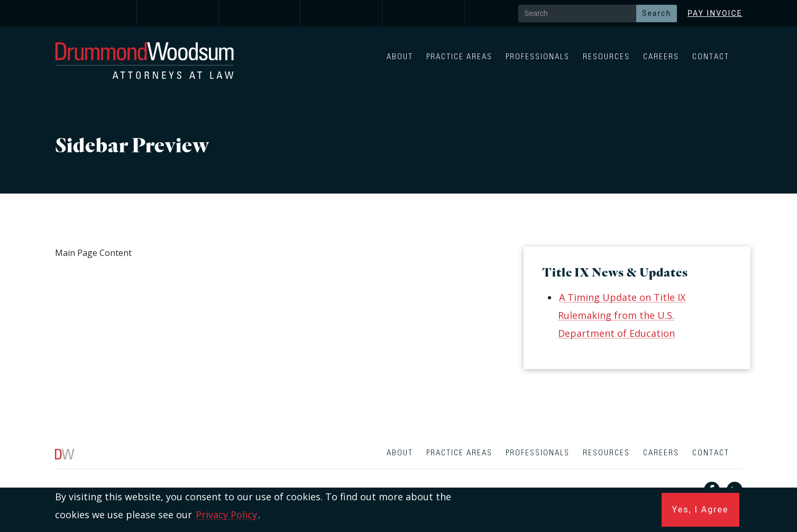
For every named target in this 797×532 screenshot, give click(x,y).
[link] (96, 13)
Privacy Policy (226, 515)
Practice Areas (459, 57)
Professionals (538, 57)
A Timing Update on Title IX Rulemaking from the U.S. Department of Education (622, 315)
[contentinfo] (399, 486)
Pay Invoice (715, 13)
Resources (606, 57)
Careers (661, 57)
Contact (711, 57)
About (400, 57)
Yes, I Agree (700, 510)
